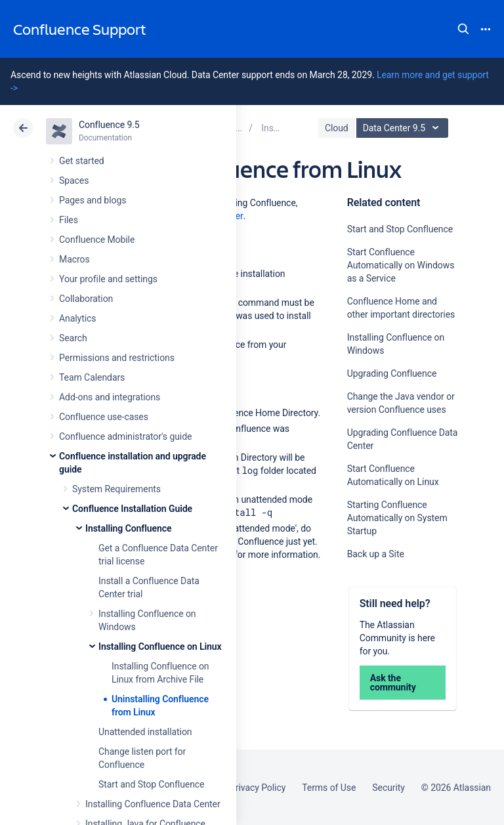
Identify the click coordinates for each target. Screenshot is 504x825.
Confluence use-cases (104, 417)
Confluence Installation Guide (132, 509)
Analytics (77, 318)
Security (388, 788)
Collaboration (86, 299)
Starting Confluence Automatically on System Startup (397, 518)
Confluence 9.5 (109, 125)
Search (463, 29)
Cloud (337, 128)
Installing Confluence (128, 528)
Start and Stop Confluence (151, 784)
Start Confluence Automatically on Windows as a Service (401, 265)
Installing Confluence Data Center (153, 804)
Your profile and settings (108, 279)
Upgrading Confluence (392, 373)
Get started (82, 161)
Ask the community (393, 683)
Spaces (74, 180)
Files (69, 220)
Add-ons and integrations (110, 397)
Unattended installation (145, 732)
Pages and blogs (93, 200)
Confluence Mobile (97, 240)
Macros (74, 259)
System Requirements (116, 489)
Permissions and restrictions (117, 358)
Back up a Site (376, 554)
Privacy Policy (258, 788)
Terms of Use (329, 788)
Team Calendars (92, 377)
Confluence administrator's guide (125, 436)
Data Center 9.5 (404, 128)
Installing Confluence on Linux (160, 646)
